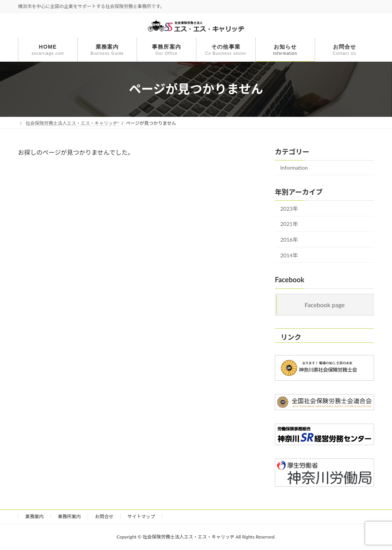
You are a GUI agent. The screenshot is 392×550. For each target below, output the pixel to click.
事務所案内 (69, 516)
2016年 (289, 240)
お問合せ (104, 516)
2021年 (289, 224)
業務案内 (34, 516)
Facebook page (325, 305)
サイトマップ (141, 516)
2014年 (289, 255)
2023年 (289, 208)
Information (294, 168)
